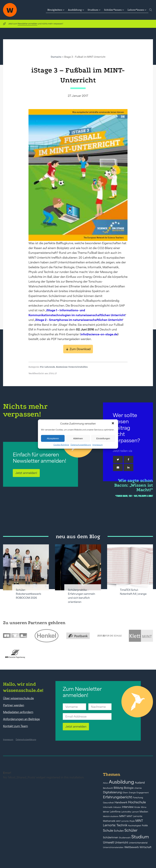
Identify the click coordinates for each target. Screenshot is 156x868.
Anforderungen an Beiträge (21, 719)
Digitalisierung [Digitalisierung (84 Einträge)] (112, 792)
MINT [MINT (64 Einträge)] (123, 816)
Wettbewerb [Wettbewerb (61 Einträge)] (132, 847)
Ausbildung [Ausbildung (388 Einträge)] (121, 782)
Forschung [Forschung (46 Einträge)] (138, 798)
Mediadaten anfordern (18, 712)
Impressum (98, 445)
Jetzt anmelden (76, 727)
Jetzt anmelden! (26, 473)
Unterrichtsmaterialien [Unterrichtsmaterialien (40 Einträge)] (113, 847)
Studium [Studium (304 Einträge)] (140, 837)
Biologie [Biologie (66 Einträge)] (129, 788)
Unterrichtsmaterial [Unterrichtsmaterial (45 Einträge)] (138, 843)
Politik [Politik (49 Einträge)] (145, 826)
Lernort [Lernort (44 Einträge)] (135, 812)
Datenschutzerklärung (81, 445)
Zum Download (80, 349)
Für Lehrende (47, 367)
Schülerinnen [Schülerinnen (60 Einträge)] (111, 837)
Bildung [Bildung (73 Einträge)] (118, 788)
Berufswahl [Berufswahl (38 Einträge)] (108, 788)
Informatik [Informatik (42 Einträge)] (108, 807)
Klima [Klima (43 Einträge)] (144, 807)
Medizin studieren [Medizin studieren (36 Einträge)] (111, 816)
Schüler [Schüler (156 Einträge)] (131, 830)
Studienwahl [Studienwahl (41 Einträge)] (125, 838)
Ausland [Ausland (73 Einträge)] (140, 783)
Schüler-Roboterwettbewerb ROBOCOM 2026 (28, 594)
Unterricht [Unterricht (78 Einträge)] (121, 843)
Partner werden (14, 705)
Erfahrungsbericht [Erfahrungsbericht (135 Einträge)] (117, 797)
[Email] (118, 467)
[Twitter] (118, 459)
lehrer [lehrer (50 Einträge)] (106, 812)
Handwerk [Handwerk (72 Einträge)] (121, 802)
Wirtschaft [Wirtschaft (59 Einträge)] (145, 847)
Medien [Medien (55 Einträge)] (144, 812)
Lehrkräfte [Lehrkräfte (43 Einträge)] (126, 812)
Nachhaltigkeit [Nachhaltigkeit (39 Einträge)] (135, 826)
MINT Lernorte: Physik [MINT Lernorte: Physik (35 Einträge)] (125, 821)
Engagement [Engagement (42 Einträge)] (143, 793)
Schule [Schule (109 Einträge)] (108, 830)
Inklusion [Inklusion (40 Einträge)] (117, 807)
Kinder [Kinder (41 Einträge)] (137, 807)
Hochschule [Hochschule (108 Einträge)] (137, 802)
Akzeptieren (53, 438)
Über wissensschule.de (18, 698)
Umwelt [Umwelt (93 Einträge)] (108, 842)
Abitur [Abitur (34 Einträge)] (105, 783)
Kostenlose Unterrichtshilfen (72, 367)
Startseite (56, 57)
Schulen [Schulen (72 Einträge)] (119, 831)
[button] (113, 424)
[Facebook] (128, 459)
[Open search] (151, 10)
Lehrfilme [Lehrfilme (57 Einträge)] (115, 812)
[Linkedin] (128, 467)
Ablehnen (78, 438)
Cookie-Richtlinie (61, 445)
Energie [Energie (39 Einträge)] (132, 793)
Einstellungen (103, 438)
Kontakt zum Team (15, 726)
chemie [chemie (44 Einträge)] (138, 788)
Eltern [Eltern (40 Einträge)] (125, 793)
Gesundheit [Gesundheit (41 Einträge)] (108, 803)
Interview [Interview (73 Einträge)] (128, 807)
